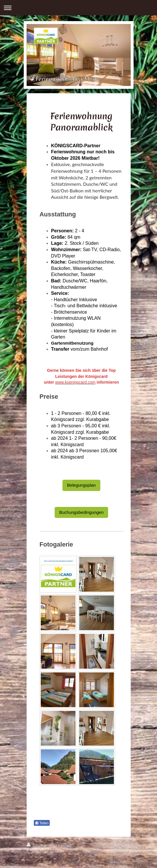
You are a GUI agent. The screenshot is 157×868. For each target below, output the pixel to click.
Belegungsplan (81, 485)
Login (126, 845)
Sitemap (65, 845)
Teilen (42, 823)
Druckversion (41, 845)
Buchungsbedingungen (81, 512)
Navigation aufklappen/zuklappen (78, 8)
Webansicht (121, 850)
